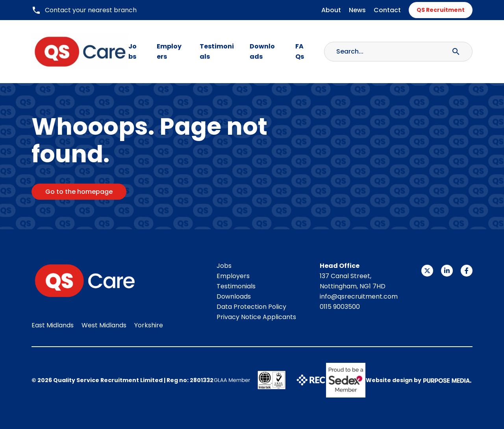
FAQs (300, 51)
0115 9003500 (340, 307)
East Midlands (53, 325)
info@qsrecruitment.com (359, 296)
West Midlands (104, 325)
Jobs (132, 51)
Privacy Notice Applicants (256, 317)
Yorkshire (149, 325)
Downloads (262, 51)
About (331, 10)
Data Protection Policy (251, 307)
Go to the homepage (79, 192)
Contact (387, 10)
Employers (169, 51)
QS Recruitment (441, 10)
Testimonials (217, 51)
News (357, 10)
